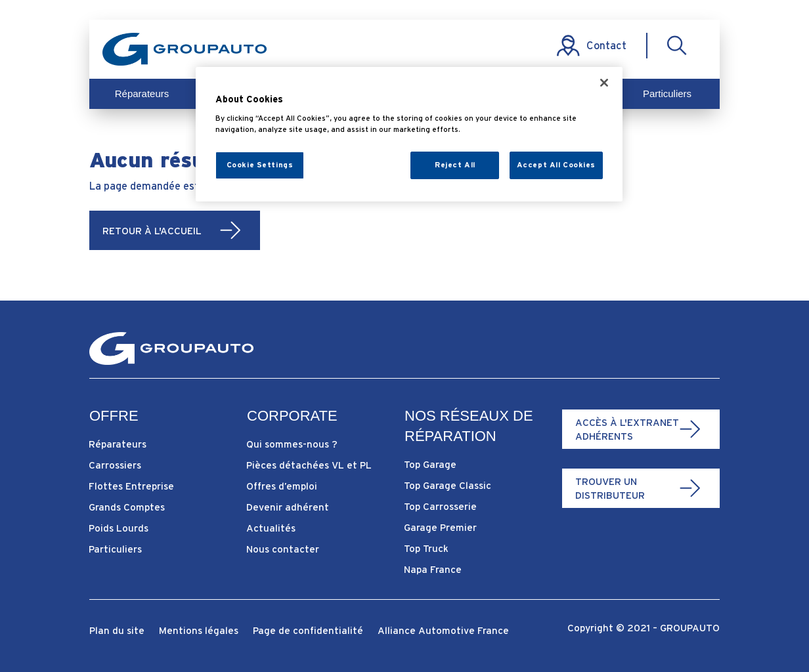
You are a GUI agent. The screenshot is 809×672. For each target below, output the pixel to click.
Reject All (455, 165)
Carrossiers (115, 465)
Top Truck (426, 548)
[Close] (604, 83)
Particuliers (667, 94)
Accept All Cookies (556, 165)
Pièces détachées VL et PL (309, 465)
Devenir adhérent (288, 507)
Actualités (271, 528)
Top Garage (430, 464)
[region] (409, 134)
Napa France (433, 569)
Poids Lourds (119, 528)
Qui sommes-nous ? (292, 444)
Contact (606, 45)
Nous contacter (283, 549)
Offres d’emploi (282, 486)
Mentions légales (199, 631)
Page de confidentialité (308, 631)
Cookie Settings (260, 165)
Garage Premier (440, 527)
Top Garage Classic (448, 485)
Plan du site (117, 631)
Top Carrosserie (440, 506)
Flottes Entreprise (131, 486)
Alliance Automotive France (443, 631)
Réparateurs (142, 94)
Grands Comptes (127, 507)
